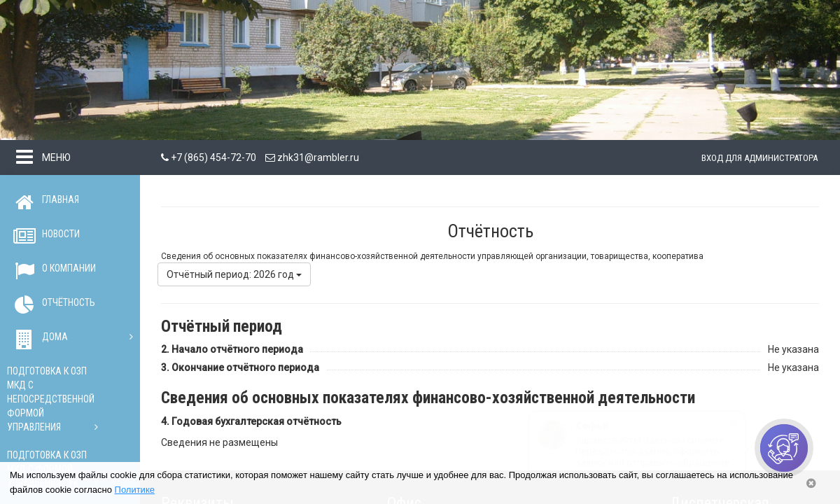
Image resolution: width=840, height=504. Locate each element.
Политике (135, 490)
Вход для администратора (759, 158)
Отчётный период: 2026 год (234, 274)
